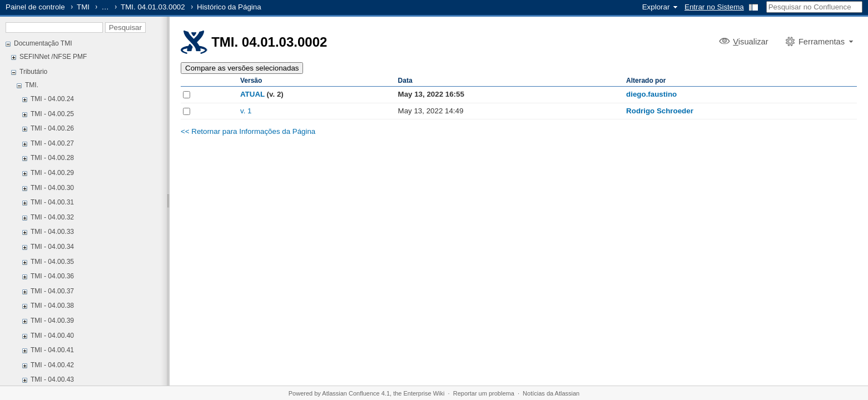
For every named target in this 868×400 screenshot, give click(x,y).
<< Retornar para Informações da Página (248, 131)
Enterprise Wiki (424, 393)
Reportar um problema (484, 393)
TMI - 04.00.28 (52, 158)
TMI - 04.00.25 (52, 114)
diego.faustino (651, 94)
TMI (83, 7)
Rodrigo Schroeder (660, 111)
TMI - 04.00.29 (52, 173)
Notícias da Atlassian (551, 393)
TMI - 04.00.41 (52, 350)
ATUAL (252, 94)
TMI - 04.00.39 (52, 321)
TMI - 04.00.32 (52, 217)
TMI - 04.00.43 (52, 379)
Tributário (33, 72)
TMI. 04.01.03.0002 (153, 7)
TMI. (32, 85)
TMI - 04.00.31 (52, 202)
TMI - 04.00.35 (52, 262)
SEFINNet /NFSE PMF (53, 57)
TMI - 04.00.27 (52, 143)
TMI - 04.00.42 (52, 365)
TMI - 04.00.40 (52, 336)
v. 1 (246, 111)
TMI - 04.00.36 (52, 276)
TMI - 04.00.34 (52, 247)
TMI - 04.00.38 (52, 306)
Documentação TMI (43, 43)
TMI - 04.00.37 (52, 291)
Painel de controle (35, 7)
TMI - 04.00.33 (52, 232)
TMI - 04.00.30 (52, 188)
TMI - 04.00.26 (52, 128)
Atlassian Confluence (351, 393)
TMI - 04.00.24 (52, 99)
